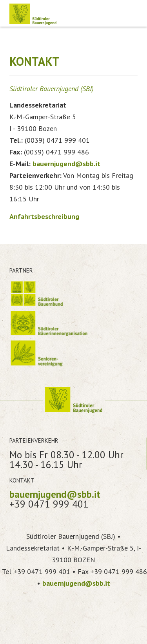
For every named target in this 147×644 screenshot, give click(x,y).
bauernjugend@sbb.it (66, 164)
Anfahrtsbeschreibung (44, 216)
